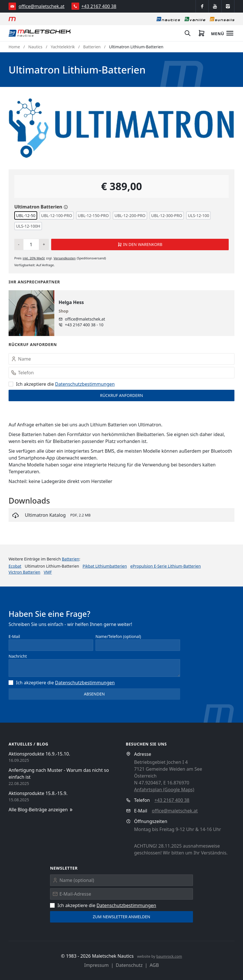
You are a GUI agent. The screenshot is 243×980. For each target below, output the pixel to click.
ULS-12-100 (198, 215)
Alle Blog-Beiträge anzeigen (41, 810)
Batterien (92, 47)
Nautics (35, 47)
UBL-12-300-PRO (167, 215)
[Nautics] (168, 19)
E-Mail (14, 636)
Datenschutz (129, 965)
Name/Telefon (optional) (118, 636)
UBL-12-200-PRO (130, 215)
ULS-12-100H (28, 226)
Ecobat (15, 566)
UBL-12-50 (26, 215)
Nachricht (18, 656)
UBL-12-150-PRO (93, 215)
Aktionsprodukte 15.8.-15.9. (38, 793)
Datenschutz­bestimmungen (85, 384)
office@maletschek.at (42, 6)
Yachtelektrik (63, 47)
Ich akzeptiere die (62, 384)
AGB (154, 965)
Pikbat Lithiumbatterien (105, 566)
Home (14, 47)
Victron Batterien (24, 572)
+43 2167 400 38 (99, 6)
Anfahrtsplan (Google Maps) (164, 790)
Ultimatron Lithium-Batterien (136, 47)
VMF (48, 572)
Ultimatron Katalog (45, 515)
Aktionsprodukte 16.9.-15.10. (39, 754)
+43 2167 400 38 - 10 (84, 325)
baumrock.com (169, 956)
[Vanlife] (195, 19)
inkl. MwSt (34, 258)
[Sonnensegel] (222, 19)
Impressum (96, 965)
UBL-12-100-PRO (57, 215)
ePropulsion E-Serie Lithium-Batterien (166, 566)
